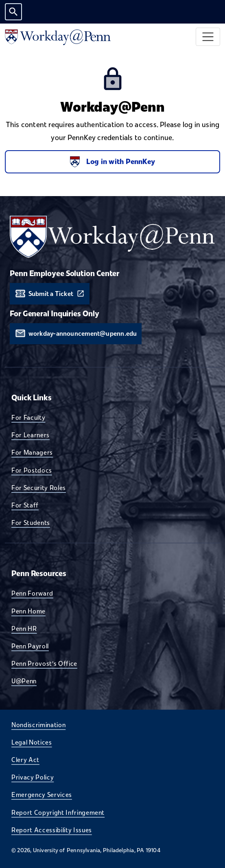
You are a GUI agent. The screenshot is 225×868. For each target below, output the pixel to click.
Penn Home (28, 611)
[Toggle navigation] (208, 37)
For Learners (31, 435)
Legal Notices (32, 742)
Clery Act (25, 760)
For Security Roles (39, 488)
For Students (31, 523)
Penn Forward (32, 593)
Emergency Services (42, 795)
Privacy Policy (33, 777)
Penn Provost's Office (44, 663)
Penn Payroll (30, 646)
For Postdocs (32, 470)
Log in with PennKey (112, 162)
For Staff (25, 505)
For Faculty (28, 417)
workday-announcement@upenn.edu (83, 334)
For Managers (32, 452)
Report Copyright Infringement (58, 812)
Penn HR (24, 628)
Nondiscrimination (38, 725)
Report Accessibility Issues (52, 830)
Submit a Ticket (51, 294)
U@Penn (24, 681)
